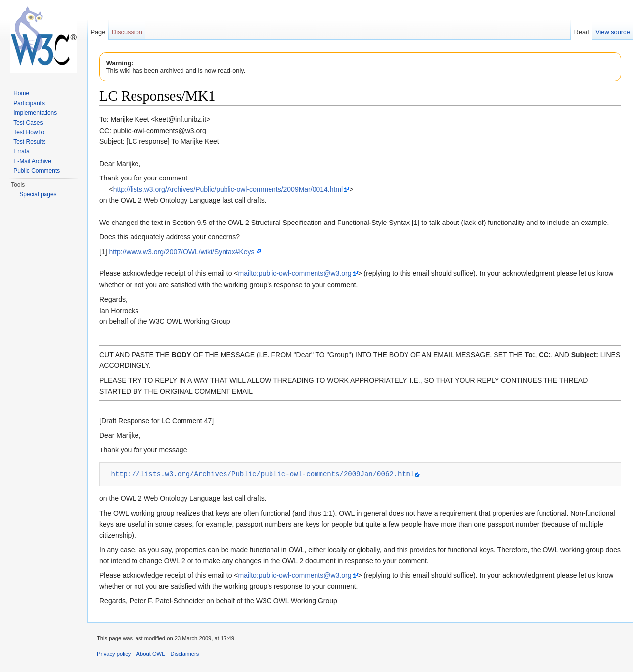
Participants (29, 103)
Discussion (127, 32)
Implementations (35, 113)
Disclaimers (185, 654)
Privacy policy (114, 654)
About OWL (151, 654)
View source (612, 32)
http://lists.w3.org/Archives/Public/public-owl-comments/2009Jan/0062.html (262, 474)
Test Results (29, 142)
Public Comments (37, 171)
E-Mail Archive (32, 161)
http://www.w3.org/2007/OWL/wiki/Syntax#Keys (181, 252)
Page (98, 32)
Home (21, 93)
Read (582, 32)
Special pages (38, 194)
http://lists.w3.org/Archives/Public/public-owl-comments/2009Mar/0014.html (228, 189)
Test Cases (28, 123)
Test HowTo (29, 132)
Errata (22, 151)
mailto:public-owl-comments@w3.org (295, 273)
